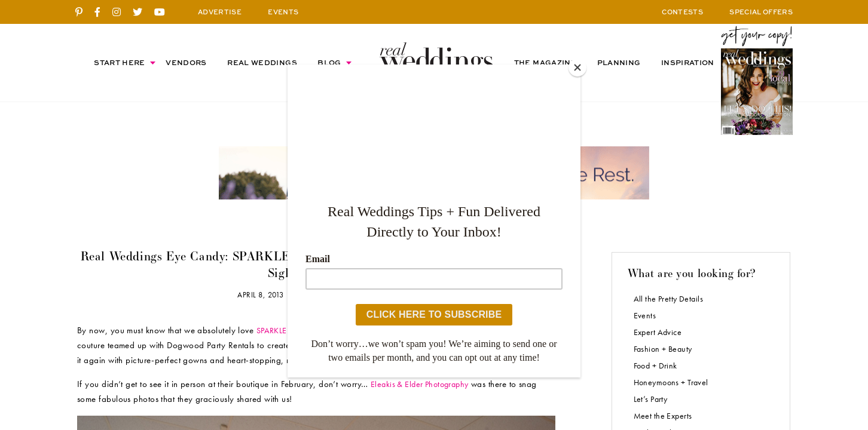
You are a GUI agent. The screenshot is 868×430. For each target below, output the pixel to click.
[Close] (577, 67)
